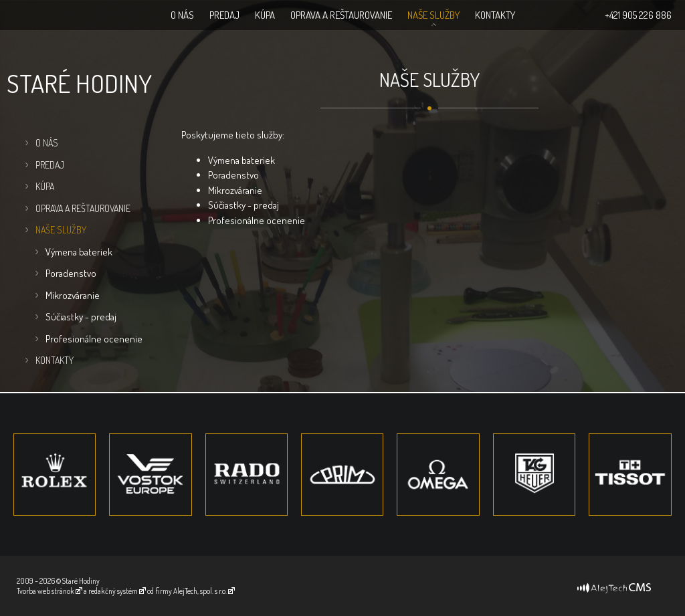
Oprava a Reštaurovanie (341, 15)
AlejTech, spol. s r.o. (200, 591)
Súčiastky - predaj (81, 317)
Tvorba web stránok (45, 591)
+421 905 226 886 (638, 15)
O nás (182, 15)
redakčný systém (113, 591)
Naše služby (433, 15)
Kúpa (265, 15)
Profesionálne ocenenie (94, 339)
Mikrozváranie (73, 295)
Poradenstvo (71, 273)
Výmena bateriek (79, 252)
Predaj (224, 15)
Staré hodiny (79, 83)
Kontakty (495, 15)
